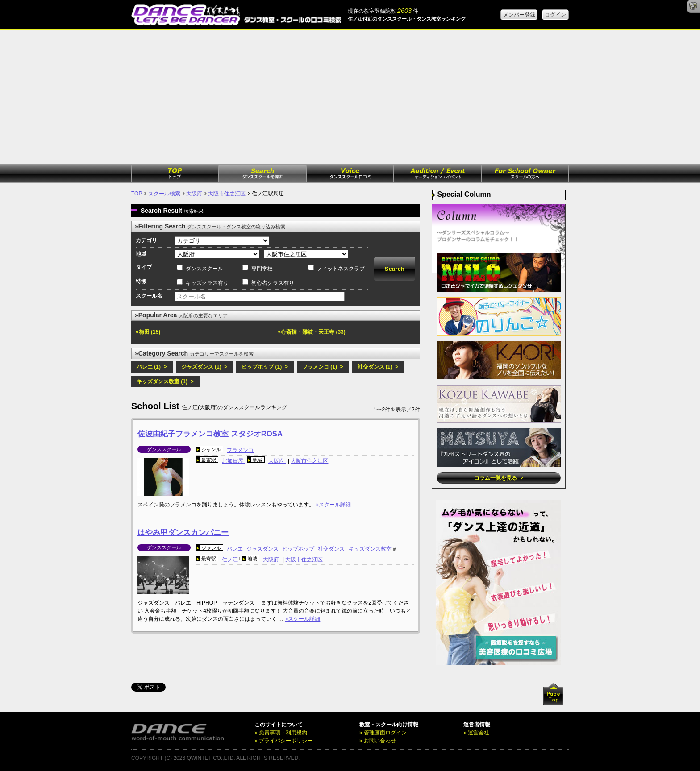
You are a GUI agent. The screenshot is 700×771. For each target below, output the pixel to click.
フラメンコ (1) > (323, 367)
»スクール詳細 (333, 505)
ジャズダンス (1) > (204, 367)
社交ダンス (332, 549)
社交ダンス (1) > (378, 367)
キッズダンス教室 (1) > (165, 381)
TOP (137, 194)
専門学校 (262, 269)
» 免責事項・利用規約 (281, 733)
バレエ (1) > (152, 367)
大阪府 (194, 194)
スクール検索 (164, 194)
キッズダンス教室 (371, 549)
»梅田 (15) (148, 332)
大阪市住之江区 (227, 194)
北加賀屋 (233, 461)
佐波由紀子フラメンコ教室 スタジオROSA (210, 434)
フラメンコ (240, 450)
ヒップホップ (299, 549)
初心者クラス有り (273, 283)
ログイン (555, 15)
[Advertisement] (350, 97)
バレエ (235, 549)
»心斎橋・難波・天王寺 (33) (311, 332)
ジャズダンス (263, 549)
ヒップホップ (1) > (265, 367)
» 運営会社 (476, 733)
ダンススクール (204, 269)
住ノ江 (231, 560)
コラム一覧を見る (498, 478)
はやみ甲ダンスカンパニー (183, 533)
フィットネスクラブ (341, 269)
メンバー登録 (519, 15)
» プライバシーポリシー (283, 741)
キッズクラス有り (207, 283)
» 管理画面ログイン (383, 733)
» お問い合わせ (378, 741)
